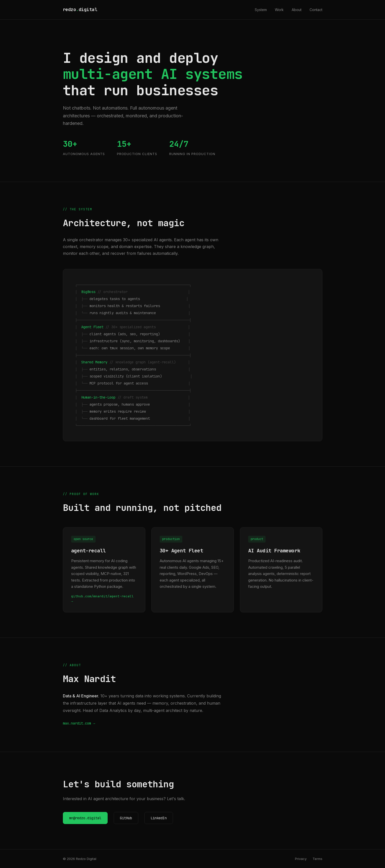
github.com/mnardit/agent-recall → (102, 599)
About (297, 10)
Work (279, 10)
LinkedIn (159, 818)
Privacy (301, 859)
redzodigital (80, 9)
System (261, 10)
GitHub (126, 818)
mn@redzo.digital (85, 818)
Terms (317, 859)
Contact (316, 10)
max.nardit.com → (79, 723)
